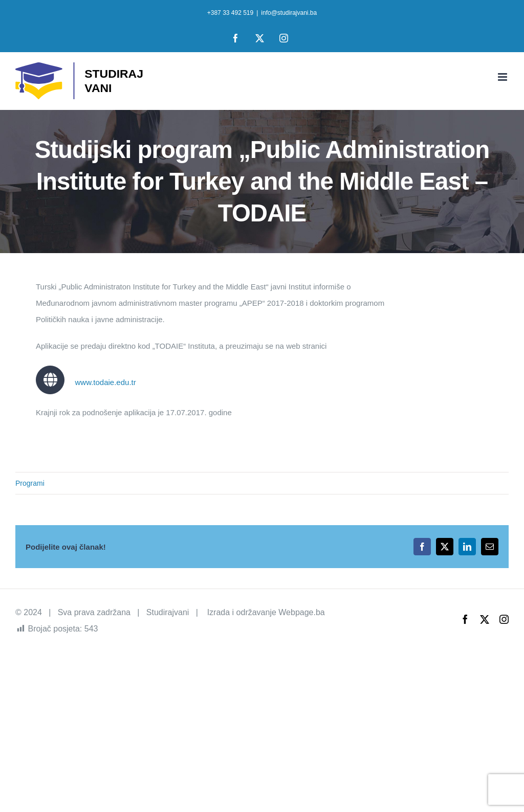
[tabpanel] (211, 355)
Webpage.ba (301, 612)
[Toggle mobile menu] (503, 77)
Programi (30, 483)
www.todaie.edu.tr (105, 382)
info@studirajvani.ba (289, 13)
